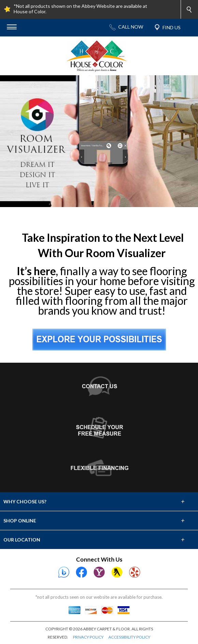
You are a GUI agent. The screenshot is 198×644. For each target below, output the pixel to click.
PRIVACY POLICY (88, 637)
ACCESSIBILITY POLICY (129, 637)
